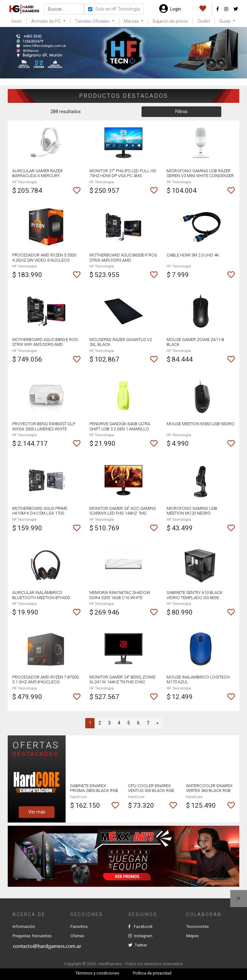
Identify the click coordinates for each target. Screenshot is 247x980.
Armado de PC (46, 21)
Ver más (37, 812)
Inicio (17, 21)
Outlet (204, 21)
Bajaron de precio (170, 21)
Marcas (132, 21)
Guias (225, 21)
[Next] (157, 723)
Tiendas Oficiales (93, 21)
